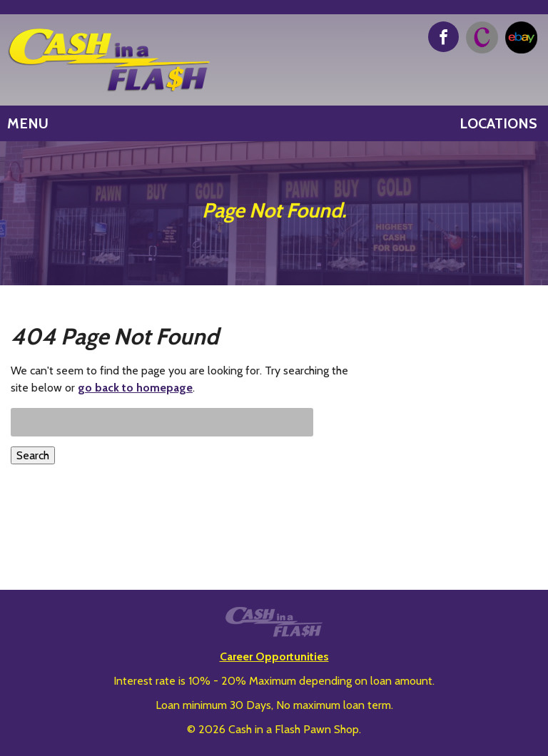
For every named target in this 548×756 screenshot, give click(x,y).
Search (33, 455)
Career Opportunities (274, 657)
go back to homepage (135, 388)
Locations (498, 123)
